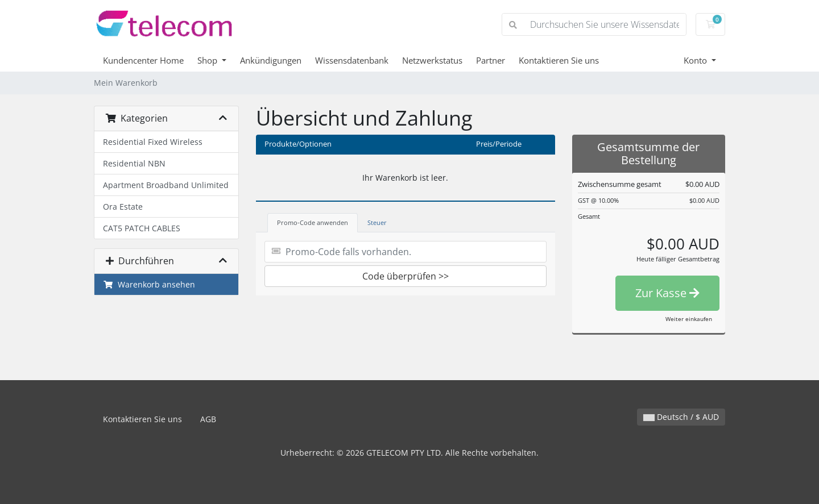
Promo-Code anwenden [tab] (313, 222)
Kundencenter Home (143, 60)
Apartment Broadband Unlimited (166, 185)
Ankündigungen (271, 60)
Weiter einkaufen (689, 319)
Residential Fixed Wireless (153, 142)
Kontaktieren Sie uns (559, 60)
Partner (491, 60)
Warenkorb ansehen (149, 284)
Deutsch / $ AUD (681, 417)
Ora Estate (123, 207)
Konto (696, 60)
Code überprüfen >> (406, 276)
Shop (208, 60)
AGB (208, 419)
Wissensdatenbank (352, 60)
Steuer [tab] (377, 222)
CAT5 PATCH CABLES (142, 228)
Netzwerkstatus (432, 60)
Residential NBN (134, 163)
